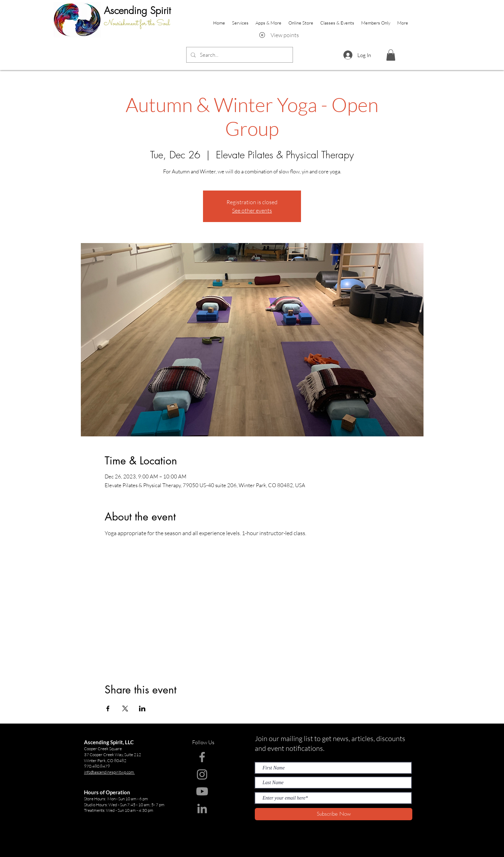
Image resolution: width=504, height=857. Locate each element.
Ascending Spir (135, 10)
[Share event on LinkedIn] (142, 709)
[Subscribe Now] (334, 814)
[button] (391, 55)
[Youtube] (202, 791)
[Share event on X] (125, 709)
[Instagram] (202, 774)
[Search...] (239, 55)
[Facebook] (202, 757)
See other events (252, 210)
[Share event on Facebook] (108, 709)
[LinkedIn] (202, 808)
